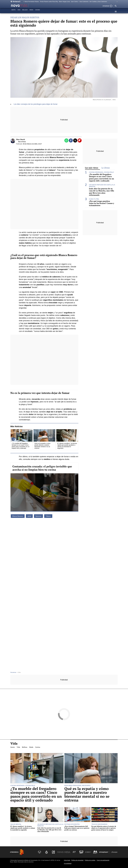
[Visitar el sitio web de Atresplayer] (105, 852)
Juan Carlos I (75, 2)
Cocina (38, 12)
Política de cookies (90, 860)
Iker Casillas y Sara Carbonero (98, 2)
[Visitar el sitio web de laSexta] (46, 852)
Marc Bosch (20, 139)
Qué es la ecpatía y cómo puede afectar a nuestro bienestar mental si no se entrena (87, 794)
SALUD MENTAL (16, 824)
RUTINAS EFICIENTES (72, 824)
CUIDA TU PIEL (94, 199)
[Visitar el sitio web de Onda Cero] (81, 852)
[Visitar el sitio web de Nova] (60, 852)
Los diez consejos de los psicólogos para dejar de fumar (36, 104)
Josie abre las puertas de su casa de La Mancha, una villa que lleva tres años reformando (101, 192)
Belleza (25, 12)
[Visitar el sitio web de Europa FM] (88, 852)
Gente (13, 12)
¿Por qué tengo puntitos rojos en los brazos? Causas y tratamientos (102, 203)
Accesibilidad (68, 863)
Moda (31, 12)
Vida (19, 12)
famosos (38, 516)
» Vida (19, 672)
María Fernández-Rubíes (32, 2)
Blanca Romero (18, 516)
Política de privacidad (77, 860)
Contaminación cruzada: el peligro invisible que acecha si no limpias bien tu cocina (42, 468)
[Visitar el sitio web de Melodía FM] (95, 852)
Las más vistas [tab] (92, 168)
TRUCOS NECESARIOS (99, 824)
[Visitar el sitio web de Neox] (53, 852)
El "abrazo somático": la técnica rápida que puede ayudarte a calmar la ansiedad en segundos (23, 828)
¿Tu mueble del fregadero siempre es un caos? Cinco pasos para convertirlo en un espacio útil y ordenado (101, 178)
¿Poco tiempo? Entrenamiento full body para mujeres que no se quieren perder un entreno (77, 828)
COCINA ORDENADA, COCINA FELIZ (101, 172)
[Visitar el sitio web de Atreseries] (74, 852)
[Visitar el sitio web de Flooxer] (114, 852)
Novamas (13, 672)
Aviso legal (67, 860)
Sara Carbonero (84, 2)
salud (29, 516)
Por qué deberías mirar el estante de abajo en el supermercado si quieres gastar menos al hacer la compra (104, 828)
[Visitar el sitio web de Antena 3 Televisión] (39, 852)
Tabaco (48, 516)
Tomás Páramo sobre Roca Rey (49, 2)
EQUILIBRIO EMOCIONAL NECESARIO (77, 785)
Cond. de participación (103, 860)
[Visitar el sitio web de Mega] (67, 852)
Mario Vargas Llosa (64, 2)
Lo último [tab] (106, 168)
